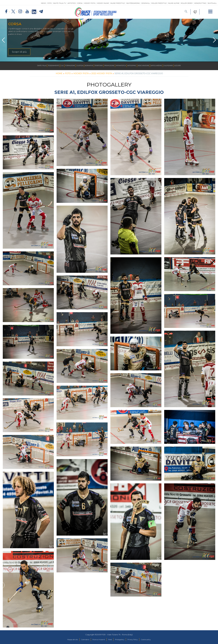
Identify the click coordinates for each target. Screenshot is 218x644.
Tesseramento (45, 66)
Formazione (64, 66)
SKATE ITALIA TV (60, 3)
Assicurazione (149, 66)
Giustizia (75, 66)
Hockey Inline (103, 3)
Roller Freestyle (159, 3)
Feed (110, 640)
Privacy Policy (136, 640)
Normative (86, 66)
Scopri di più (19, 52)
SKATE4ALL (212, 3)
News (43, 3)
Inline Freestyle (118, 3)
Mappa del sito (66, 640)
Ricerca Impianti (97, 640)
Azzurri (188, 66)
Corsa (80, 3)
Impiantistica (123, 66)
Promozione (110, 66)
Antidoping (136, 66)
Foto (49, 3)
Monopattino (200, 3)
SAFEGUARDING (164, 66)
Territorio (97, 66)
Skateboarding (133, 3)
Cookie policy (152, 640)
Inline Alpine (174, 3)
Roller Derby (187, 3)
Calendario (178, 66)
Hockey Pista (90, 3)
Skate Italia (31, 66)
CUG (55, 66)
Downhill (146, 3)
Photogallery (121, 640)
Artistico (72, 3)
